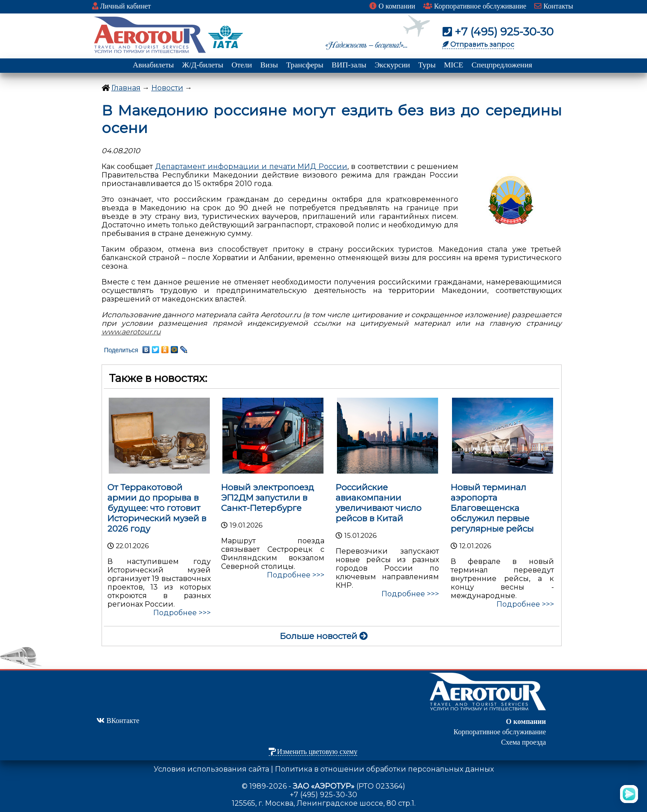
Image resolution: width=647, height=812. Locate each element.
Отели (242, 65)
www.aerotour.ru (131, 332)
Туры (427, 65)
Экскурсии (392, 65)
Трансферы (305, 65)
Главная (126, 88)
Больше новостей (324, 636)
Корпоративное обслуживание (475, 6)
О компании (392, 6)
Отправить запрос (478, 44)
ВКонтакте (118, 721)
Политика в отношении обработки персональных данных (384, 769)
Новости (167, 88)
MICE (454, 65)
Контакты (554, 6)
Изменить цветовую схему (313, 752)
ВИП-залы (349, 65)
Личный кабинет (122, 6)
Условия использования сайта (211, 769)
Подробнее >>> (182, 613)
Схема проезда (523, 742)
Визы (269, 65)
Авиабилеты (153, 65)
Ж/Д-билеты (203, 65)
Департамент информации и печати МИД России (251, 166)
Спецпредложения (502, 65)
